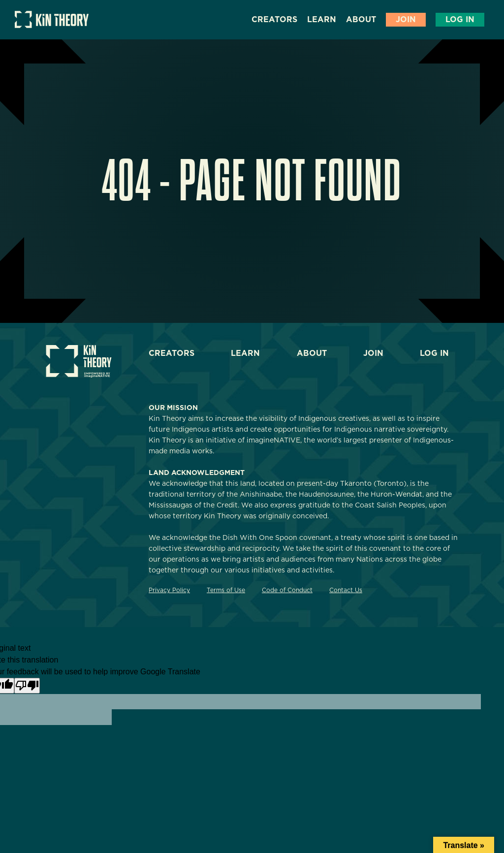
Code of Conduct (287, 590)
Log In (460, 19)
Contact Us (346, 590)
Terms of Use (226, 590)
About (361, 19)
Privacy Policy (169, 590)
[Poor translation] (27, 686)
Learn (322, 19)
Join (406, 19)
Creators (274, 19)
